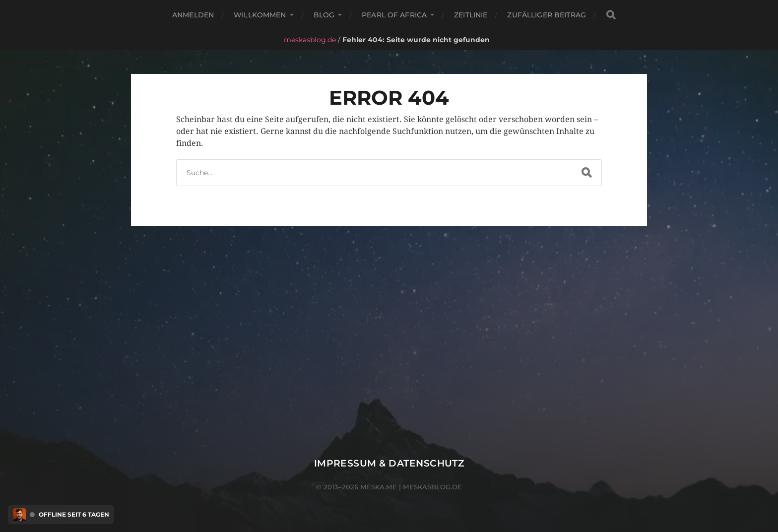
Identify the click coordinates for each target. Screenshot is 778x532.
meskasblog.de (310, 40)
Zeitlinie (471, 15)
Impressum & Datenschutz (389, 463)
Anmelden (193, 15)
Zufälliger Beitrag (547, 15)
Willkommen (260, 15)
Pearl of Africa (394, 15)
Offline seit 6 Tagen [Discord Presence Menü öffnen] (74, 515)
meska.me (379, 487)
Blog (324, 15)
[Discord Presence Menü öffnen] (19, 515)
